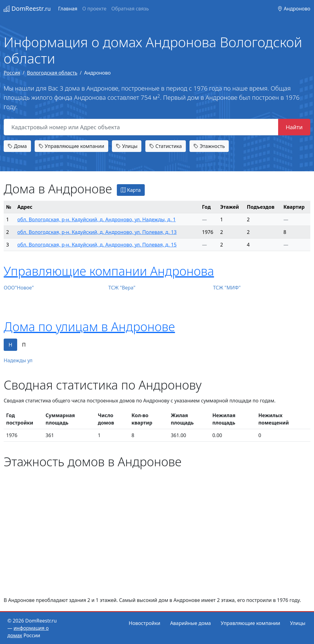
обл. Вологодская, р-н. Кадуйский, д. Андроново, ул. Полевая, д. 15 (97, 245)
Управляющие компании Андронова (109, 271)
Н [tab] (10, 345)
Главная (68, 9)
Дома (17, 146)
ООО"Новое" (19, 288)
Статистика (166, 146)
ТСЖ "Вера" (122, 288)
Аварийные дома (191, 623)
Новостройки (145, 623)
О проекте (94, 9)
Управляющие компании (71, 146)
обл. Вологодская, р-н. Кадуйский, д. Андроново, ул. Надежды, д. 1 (97, 219)
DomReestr (27, 8)
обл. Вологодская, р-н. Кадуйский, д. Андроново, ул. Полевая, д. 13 (97, 232)
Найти (294, 127)
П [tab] (24, 345)
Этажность (209, 146)
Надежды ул (18, 360)
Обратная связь (130, 9)
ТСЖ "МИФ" (227, 288)
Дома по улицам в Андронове (89, 326)
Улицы (127, 146)
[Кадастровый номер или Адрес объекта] (141, 127)
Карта (131, 190)
